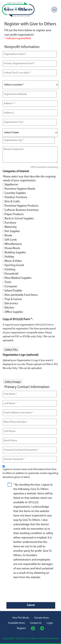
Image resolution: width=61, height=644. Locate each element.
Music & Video (13, 261)
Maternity (11, 227)
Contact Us (36, 623)
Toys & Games (13, 299)
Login (50, 623)
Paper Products (14, 214)
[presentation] (31, 589)
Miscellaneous (13, 244)
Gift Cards (11, 240)
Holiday (10, 257)
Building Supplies (15, 253)
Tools (8, 282)
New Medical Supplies (18, 278)
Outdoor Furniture (16, 197)
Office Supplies (14, 312)
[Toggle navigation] (54, 10)
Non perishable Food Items (21, 295)
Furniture (10, 223)
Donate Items (42, 618)
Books (9, 236)
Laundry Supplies (15, 193)
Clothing (10, 270)
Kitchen (10, 308)
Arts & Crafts (12, 202)
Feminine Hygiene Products (22, 206)
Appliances (12, 185)
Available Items (16, 623)
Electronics (11, 304)
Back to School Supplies (19, 219)
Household (12, 274)
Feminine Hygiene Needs (20, 189)
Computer (11, 287)
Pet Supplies (12, 231)
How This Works (21, 618)
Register (21, 628)
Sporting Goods (14, 265)
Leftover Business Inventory (22, 210)
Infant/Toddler (14, 291)
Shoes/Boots (13, 248)
